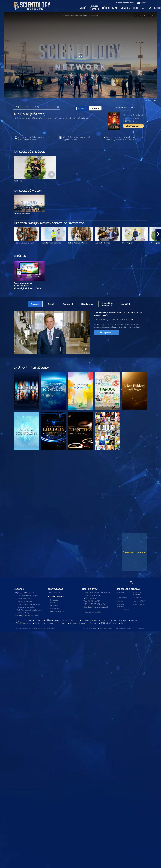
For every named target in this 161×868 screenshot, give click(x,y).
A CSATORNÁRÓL (56, 596)
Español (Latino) (72, 620)
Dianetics (120, 601)
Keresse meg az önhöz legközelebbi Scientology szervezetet (33, 138)
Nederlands (40, 623)
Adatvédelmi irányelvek (123, 628)
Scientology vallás (139, 604)
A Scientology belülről (24, 598)
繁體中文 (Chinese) (109, 623)
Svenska (94, 623)
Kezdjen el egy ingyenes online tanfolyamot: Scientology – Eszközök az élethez (125, 138)
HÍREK (136, 8)
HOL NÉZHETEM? (90, 589)
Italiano (134, 620)
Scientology (121, 592)
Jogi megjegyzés (140, 628)
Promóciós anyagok (57, 611)
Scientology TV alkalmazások (96, 607)
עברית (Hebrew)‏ (110, 620)
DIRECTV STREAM (92, 595)
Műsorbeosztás (56, 592)
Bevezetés (54, 600)
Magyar (124, 620)
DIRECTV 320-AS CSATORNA (97, 592)
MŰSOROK (125, 8)
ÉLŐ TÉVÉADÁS (55, 589)
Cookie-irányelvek (106, 628)
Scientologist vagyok (24, 613)
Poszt (95, 108)
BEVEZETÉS (82, 8)
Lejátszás (106, 333)
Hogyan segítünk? (139, 601)
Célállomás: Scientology (25, 601)
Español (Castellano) (91, 620)
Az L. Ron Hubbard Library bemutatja (30, 610)
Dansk (28, 620)
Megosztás (82, 108)
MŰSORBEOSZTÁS (110, 8)
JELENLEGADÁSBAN (95, 8)
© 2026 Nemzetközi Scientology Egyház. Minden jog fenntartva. (35, 628)
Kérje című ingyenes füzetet (76, 138)
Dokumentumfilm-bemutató (27, 616)
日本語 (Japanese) (24, 623)
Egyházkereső (138, 598)
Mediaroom (54, 606)
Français (125, 623)
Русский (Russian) (78, 623)
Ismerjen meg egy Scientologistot (28, 604)
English (19, 620)
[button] (158, 234)
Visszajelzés (55, 609)
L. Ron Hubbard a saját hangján (28, 595)
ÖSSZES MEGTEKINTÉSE (134, 552)
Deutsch (39, 620)
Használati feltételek (90, 628)
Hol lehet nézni (55, 603)
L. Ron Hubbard (122, 598)
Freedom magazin (123, 610)
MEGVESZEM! (133, 126)
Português (62, 623)
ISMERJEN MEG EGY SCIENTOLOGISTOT (37, 107)
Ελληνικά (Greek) (54, 620)
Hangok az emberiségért (25, 607)
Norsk (51, 623)
